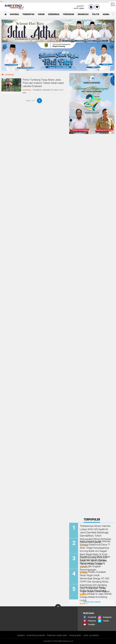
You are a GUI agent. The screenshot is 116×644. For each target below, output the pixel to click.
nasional (15, 14)
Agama (106, 14)
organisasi (83, 14)
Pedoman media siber (57, 635)
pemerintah (29, 14)
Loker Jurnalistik (91, 635)
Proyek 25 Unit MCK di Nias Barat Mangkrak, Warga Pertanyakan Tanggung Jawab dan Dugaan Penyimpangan (94, 563)
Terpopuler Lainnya (92, 602)
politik (96, 14)
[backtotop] (58, 607)
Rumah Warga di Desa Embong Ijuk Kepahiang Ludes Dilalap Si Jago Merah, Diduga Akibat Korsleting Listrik (96, 592)
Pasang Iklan (75, 635)
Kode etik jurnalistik (36, 635)
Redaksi (21, 635)
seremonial (54, 14)
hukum (41, 14)
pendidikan (69, 14)
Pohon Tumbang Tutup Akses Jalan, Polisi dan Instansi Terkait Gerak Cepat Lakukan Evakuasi (43, 83)
